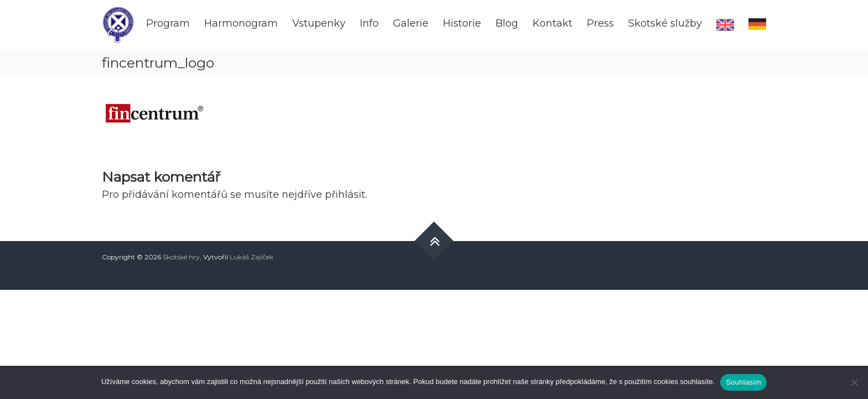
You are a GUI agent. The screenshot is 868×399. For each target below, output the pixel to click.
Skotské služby (665, 23)
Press (600, 23)
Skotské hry (181, 257)
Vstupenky (319, 23)
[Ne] (854, 382)
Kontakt (552, 23)
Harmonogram (241, 23)
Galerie (411, 23)
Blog (507, 23)
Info (369, 23)
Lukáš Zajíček (252, 257)
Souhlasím (743, 382)
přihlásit (345, 195)
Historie (462, 23)
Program (168, 23)
